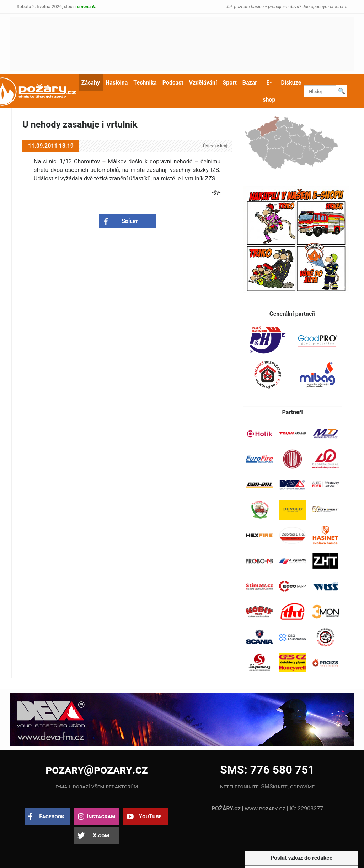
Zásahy (91, 83)
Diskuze (291, 83)
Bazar (250, 83)
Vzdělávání (203, 83)
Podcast (173, 83)
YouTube (150, 816)
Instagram (101, 816)
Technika (145, 83)
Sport (230, 83)
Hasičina (117, 83)
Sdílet (130, 221)
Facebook (52, 816)
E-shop (269, 91)
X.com (101, 836)
